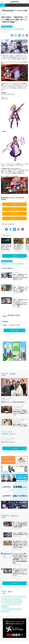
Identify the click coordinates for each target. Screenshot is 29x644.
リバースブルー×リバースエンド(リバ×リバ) (11, 604)
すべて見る (14, 256)
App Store (14, 214)
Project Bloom (5, 607)
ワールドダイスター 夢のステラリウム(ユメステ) (12, 609)
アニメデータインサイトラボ (20, 597)
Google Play (14, 218)
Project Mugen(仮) (18, 602)
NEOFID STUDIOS (5, 612)
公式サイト (14, 204)
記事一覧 (2, 5)
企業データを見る (14, 330)
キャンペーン (5, 14)
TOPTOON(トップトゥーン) (7, 599)
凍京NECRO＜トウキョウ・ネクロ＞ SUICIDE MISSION (13, 29)
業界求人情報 (18, 5)
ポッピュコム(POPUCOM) (7, 602)
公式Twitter (14, 209)
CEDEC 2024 (18, 599)
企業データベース (10, 5)
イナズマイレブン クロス (7, 597)
